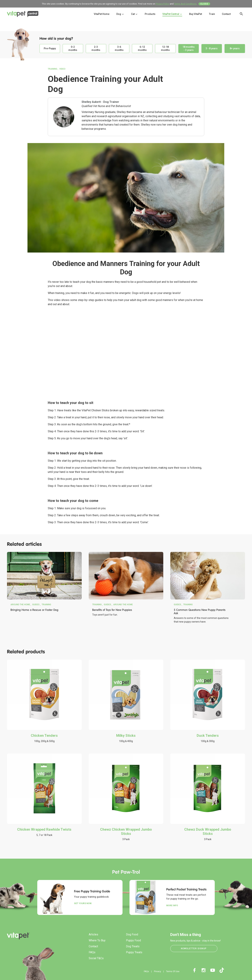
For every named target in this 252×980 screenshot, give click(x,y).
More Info (172, 906)
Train (212, 14)
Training (52, 69)
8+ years (235, 48)
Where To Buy (97, 940)
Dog (120, 14)
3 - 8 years (212, 48)
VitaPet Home (102, 14)
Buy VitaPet (196, 14)
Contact (226, 14)
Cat (134, 14)
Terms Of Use (173, 971)
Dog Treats (133, 946)
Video (62, 69)
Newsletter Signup (194, 949)
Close (204, 4)
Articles (93, 934)
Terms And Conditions (185, 4)
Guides (36, 605)
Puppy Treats (134, 952)
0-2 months (73, 48)
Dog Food (132, 934)
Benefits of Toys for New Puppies (112, 610)
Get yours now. (83, 903)
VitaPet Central (172, 14)
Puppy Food (133, 940)
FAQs (92, 952)
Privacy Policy (162, 4)
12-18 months (165, 48)
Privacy (157, 971)
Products (150, 14)
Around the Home (20, 605)
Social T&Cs (96, 958)
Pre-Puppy (50, 48)
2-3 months (96, 48)
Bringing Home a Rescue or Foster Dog (34, 610)
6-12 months (142, 48)
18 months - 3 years (189, 48)
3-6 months (119, 48)
